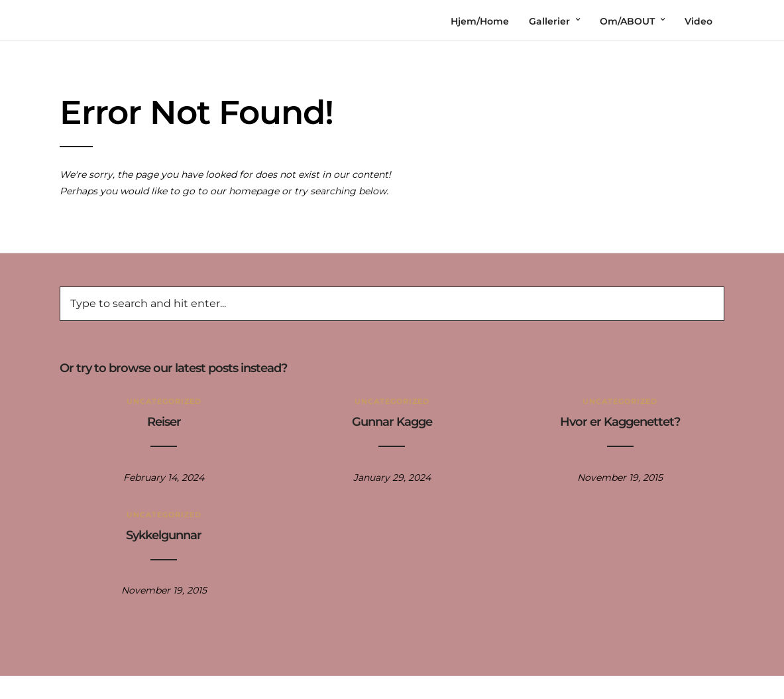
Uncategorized (164, 401)
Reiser (164, 422)
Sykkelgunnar (164, 535)
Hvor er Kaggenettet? (620, 422)
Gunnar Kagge (392, 422)
